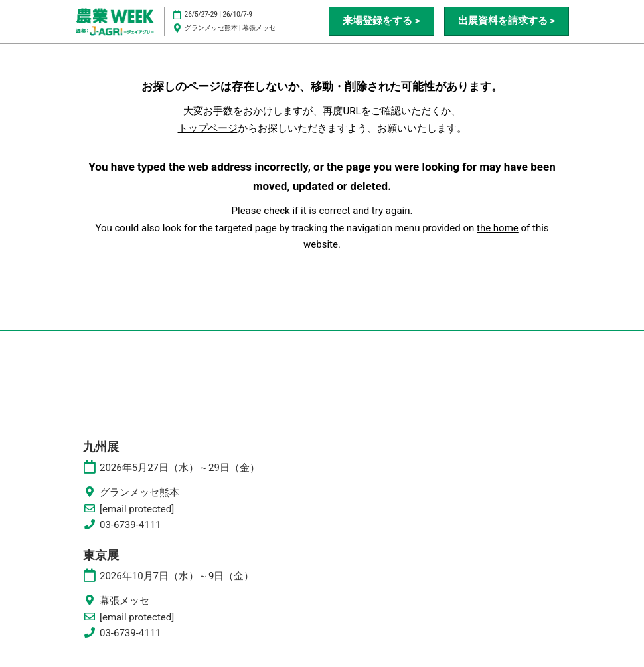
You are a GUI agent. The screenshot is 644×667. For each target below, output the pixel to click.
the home (498, 228)
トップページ (208, 128)
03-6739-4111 (130, 525)
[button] (381, 21)
